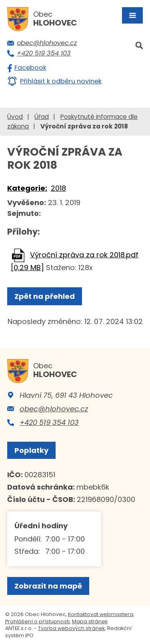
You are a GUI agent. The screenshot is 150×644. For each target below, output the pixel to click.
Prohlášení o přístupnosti (37, 621)
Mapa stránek (90, 621)
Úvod (15, 117)
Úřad (42, 117)
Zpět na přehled (45, 296)
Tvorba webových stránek (71, 628)
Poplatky (31, 450)
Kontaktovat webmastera (101, 614)
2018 (58, 188)
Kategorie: (27, 188)
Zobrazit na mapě (48, 586)
